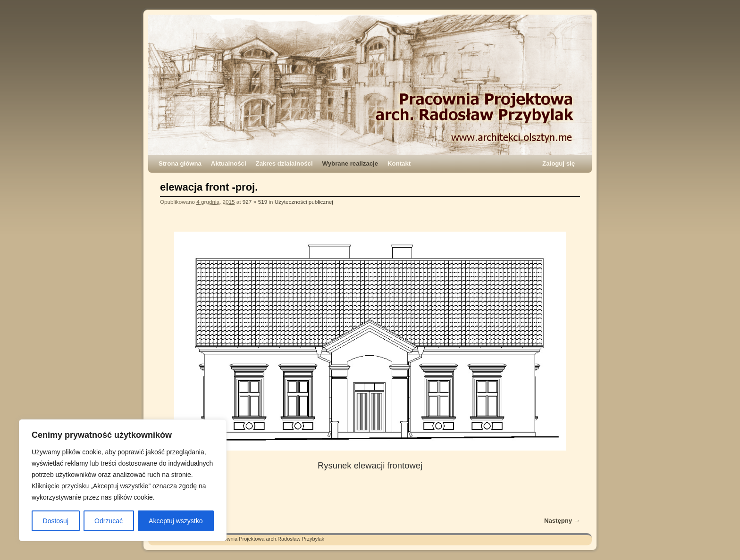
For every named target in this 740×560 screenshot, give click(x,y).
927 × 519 (255, 202)
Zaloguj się (559, 163)
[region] (123, 480)
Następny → (562, 521)
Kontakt (399, 163)
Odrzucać (109, 521)
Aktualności (229, 163)
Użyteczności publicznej (304, 202)
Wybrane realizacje (350, 163)
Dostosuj (56, 521)
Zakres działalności (284, 163)
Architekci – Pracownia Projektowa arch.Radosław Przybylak (255, 539)
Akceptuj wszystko (176, 521)
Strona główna (180, 163)
